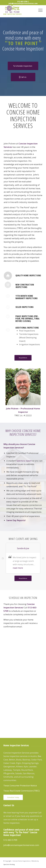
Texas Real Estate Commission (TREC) (22, 791)
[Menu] (39, 10)
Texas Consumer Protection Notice (20, 786)
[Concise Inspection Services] (19, 10)
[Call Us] (23, 77)
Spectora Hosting (9, 864)
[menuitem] (39, 10)
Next (43, 558)
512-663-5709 (22, 1)
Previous (3, 558)
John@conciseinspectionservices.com (23, 3)
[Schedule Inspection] (23, 66)
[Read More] (23, 358)
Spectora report (24, 461)
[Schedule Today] (13, 797)
